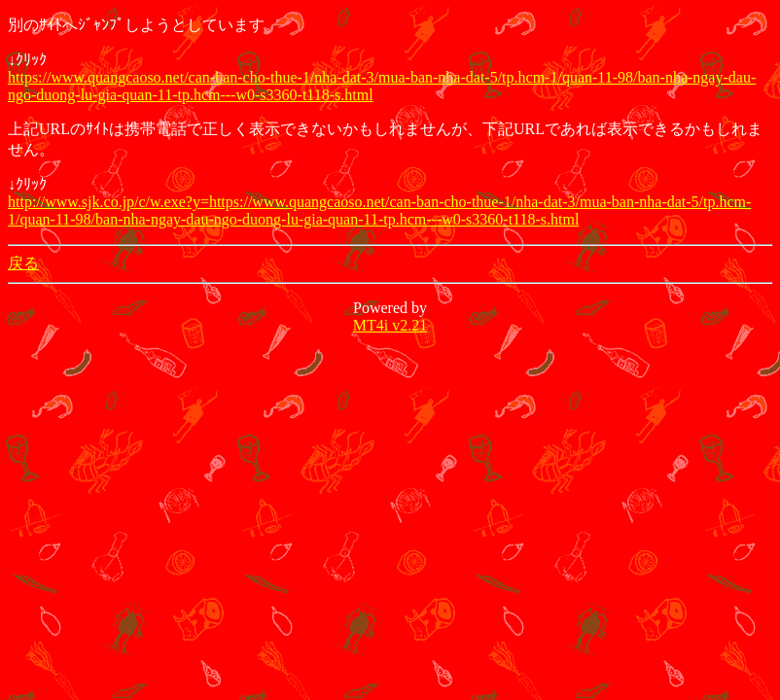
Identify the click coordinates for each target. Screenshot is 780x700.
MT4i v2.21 (390, 325)
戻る (23, 263)
